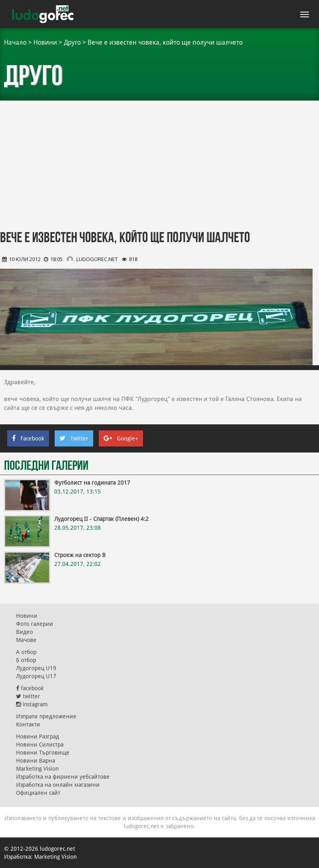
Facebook (28, 438)
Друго (72, 42)
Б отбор (26, 660)
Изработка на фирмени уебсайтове (63, 777)
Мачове (26, 640)
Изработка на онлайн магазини (58, 785)
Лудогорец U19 (36, 668)
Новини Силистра (40, 745)
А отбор (26, 652)
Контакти (28, 724)
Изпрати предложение (46, 716)
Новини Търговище (43, 753)
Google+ (121, 438)
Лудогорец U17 (36, 676)
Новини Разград (38, 736)
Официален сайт (38, 793)
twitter (28, 696)
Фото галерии (35, 624)
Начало (15, 42)
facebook (30, 688)
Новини (45, 42)
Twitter (74, 438)
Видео (25, 632)
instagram (32, 704)
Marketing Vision (37, 769)
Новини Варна (36, 761)
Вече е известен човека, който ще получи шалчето (165, 42)
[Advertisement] (159, 161)
